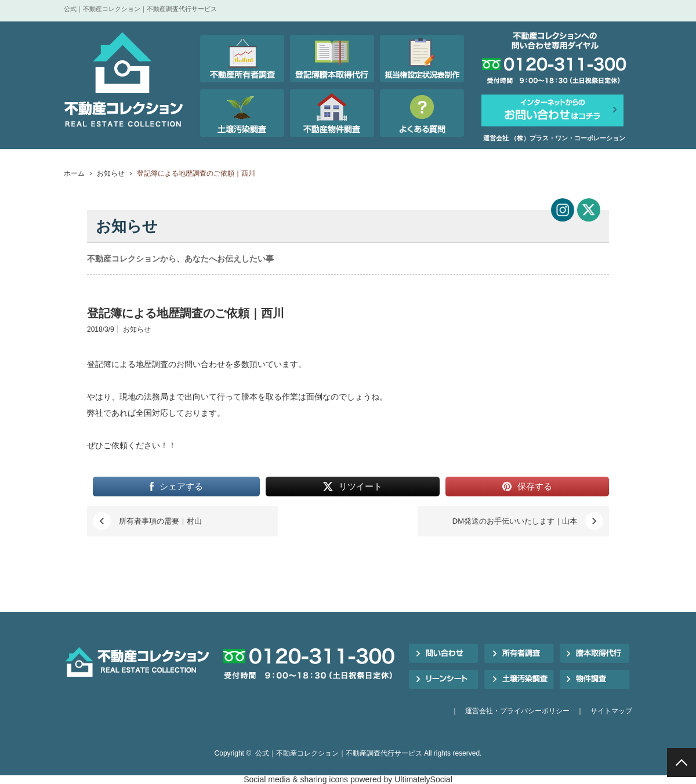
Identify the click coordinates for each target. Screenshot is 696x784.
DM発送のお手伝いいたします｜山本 (515, 521)
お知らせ (111, 173)
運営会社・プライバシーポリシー (517, 711)
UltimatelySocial (423, 779)
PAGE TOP (681, 763)
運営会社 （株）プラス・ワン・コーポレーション (554, 138)
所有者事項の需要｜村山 (160, 521)
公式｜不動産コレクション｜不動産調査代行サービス (339, 753)
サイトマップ (611, 711)
